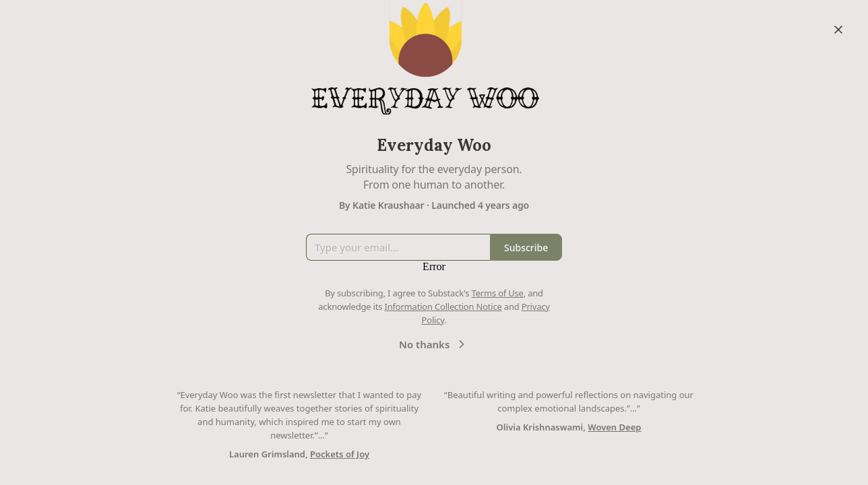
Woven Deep (614, 427)
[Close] (838, 30)
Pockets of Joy (340, 454)
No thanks (434, 344)
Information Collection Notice (443, 306)
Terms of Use (498, 293)
